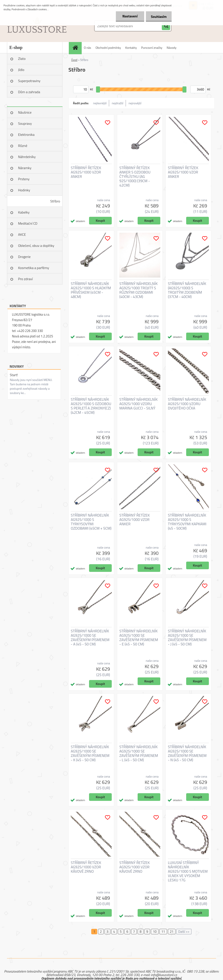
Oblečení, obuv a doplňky (36, 246)
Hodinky (24, 190)
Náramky (25, 168)
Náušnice (25, 112)
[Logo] (37, 26)
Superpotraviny (29, 81)
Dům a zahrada (29, 92)
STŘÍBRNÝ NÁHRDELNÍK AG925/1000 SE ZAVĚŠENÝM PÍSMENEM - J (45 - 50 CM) (187, 638)
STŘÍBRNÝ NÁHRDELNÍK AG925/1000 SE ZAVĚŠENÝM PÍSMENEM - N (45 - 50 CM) (187, 753)
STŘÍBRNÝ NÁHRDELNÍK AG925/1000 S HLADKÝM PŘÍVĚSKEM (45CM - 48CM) (91, 290)
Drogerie (24, 257)
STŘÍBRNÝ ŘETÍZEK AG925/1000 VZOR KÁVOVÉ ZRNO (86, 867)
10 (155, 932)
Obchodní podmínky (108, 48)
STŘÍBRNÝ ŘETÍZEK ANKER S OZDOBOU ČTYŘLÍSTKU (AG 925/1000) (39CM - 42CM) (135, 177)
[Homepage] (77, 48)
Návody (171, 48)
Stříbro (55, 201)
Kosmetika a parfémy (34, 268)
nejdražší (117, 103)
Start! (14, 375)
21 (172, 932)
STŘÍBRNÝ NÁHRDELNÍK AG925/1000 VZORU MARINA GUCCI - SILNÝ (139, 404)
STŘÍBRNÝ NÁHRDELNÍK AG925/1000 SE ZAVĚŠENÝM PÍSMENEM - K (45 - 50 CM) (90, 753)
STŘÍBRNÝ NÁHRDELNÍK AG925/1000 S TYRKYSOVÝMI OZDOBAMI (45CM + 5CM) (91, 522)
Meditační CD (28, 223)
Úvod (74, 60)
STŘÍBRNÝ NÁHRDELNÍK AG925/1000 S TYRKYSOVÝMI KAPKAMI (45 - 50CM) (187, 522)
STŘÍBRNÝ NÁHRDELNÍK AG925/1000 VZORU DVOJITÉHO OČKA (187, 404)
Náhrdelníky (27, 157)
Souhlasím (158, 17)
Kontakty (131, 48)
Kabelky (24, 212)
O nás (87, 48)
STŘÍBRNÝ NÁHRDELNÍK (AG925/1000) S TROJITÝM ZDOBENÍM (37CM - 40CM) (187, 290)
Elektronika (26, 135)
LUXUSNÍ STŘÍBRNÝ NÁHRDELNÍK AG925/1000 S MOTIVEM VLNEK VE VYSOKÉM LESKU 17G (188, 871)
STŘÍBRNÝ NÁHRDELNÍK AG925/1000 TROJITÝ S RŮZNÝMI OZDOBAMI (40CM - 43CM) (139, 290)
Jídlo (21, 70)
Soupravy (25, 123)
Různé (23, 146)
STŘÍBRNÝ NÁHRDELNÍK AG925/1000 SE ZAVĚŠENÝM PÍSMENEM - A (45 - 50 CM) (90, 638)
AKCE (22, 234)
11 (163, 932)
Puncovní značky (152, 48)
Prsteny (24, 179)
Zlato (22, 59)
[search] (166, 26)
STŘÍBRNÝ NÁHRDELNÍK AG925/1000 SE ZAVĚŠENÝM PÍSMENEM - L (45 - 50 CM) (139, 753)
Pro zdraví (25, 279)
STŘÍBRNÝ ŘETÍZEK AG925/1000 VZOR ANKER (86, 172)
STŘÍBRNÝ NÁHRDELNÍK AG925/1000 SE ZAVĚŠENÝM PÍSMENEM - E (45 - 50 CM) (139, 638)
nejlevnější (100, 103)
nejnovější (135, 103)
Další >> (184, 932)
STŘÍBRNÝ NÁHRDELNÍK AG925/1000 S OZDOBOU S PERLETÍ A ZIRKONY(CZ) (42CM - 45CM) (91, 406)
